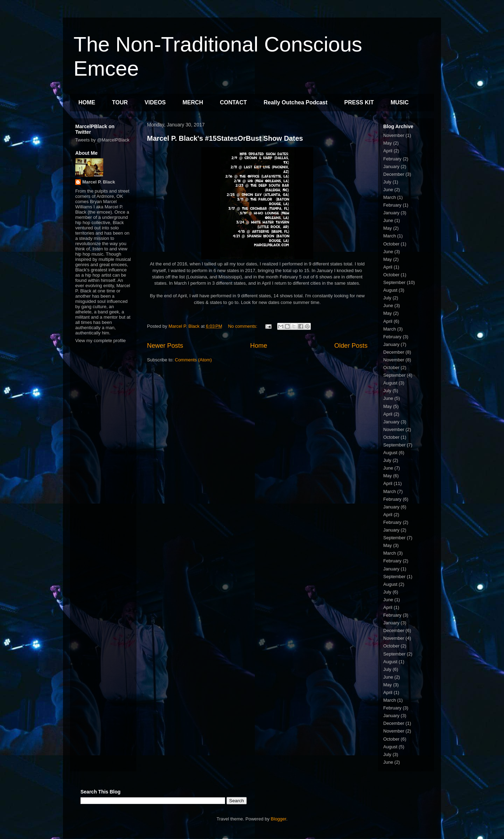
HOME (87, 102)
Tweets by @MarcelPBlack (102, 140)
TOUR (120, 102)
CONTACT (233, 102)
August (390, 290)
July (387, 182)
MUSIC (400, 102)
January (391, 167)
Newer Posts (165, 346)
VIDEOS (155, 102)
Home (259, 346)
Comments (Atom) (193, 360)
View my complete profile (100, 341)
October (391, 244)
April (388, 151)
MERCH (193, 102)
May (388, 143)
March (390, 197)
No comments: (243, 326)
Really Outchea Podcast (295, 102)
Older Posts (351, 346)
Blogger (279, 819)
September (394, 282)
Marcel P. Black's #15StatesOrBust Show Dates (225, 138)
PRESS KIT (359, 102)
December (394, 174)
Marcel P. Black (99, 182)
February (392, 159)
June (388, 190)
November (394, 135)
